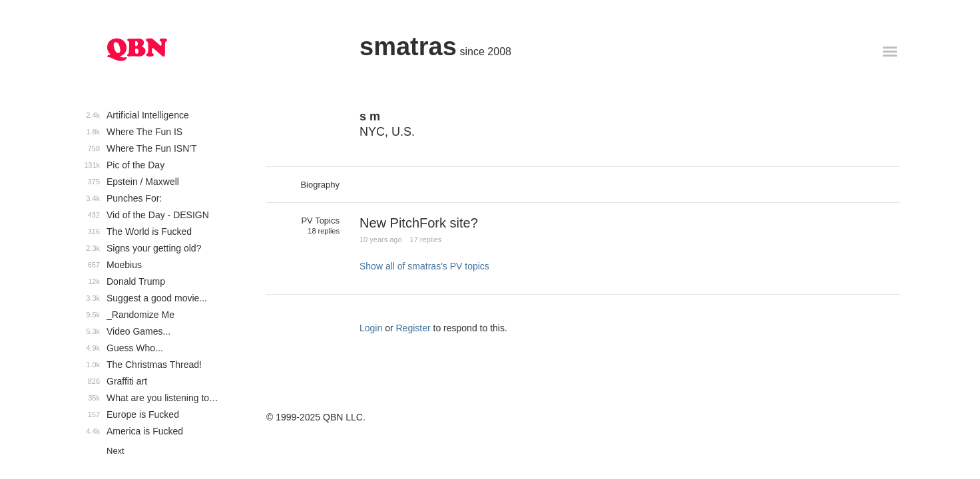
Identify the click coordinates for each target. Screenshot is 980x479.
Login (371, 328)
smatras (408, 47)
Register (413, 328)
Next (116, 451)
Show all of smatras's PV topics (424, 266)
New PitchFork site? (419, 223)
